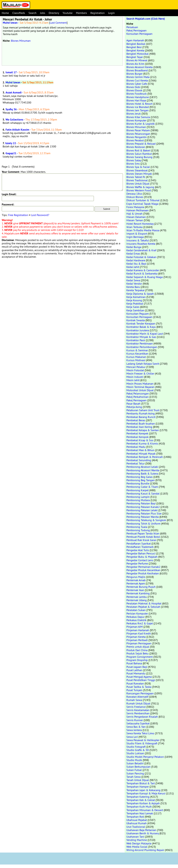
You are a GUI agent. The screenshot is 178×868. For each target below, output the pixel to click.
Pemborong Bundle (138, 483)
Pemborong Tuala (137, 527)
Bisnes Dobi (133, 87)
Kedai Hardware (136, 260)
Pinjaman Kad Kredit (139, 633)
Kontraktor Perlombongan (142, 347)
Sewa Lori (132, 737)
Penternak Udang (137, 600)
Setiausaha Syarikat (138, 723)
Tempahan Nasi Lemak (140, 813)
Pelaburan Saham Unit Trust (143, 410)
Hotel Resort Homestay (140, 224)
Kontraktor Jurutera (138, 330)
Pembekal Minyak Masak (141, 454)
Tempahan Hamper (138, 787)
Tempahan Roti (135, 817)
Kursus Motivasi (136, 360)
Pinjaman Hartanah (138, 630)
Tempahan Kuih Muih (139, 807)
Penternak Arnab (136, 580)
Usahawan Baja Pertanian (141, 830)
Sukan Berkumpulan (138, 767)
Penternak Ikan (135, 590)
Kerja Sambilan (135, 310)
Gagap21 (11, 153)
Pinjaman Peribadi (137, 640)
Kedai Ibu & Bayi (136, 264)
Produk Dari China (137, 650)
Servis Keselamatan (138, 710)
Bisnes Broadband (137, 70)
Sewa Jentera (134, 730)
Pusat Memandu (136, 673)
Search (33, 13)
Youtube (68, 13)
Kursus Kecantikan (137, 354)
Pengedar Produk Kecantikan (143, 570)
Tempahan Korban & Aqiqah (143, 803)
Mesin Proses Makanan (140, 384)
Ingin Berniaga (135, 237)
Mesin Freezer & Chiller (140, 373)
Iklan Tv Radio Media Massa (143, 230)
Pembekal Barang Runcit (141, 417)
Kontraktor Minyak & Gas (141, 337)
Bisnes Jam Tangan (137, 110)
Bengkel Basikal (136, 44)
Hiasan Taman (135, 220)
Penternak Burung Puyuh (141, 587)
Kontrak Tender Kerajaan (141, 323)
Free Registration (18, 215)
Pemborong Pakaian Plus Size (144, 513)
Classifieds (19, 13)
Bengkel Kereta (135, 50)
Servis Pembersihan (138, 713)
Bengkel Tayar (135, 57)
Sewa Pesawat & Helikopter (143, 740)
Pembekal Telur (135, 463)
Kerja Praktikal (135, 304)
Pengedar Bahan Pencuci (141, 553)
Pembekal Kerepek (137, 433)
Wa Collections (14, 120)
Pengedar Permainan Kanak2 (143, 567)
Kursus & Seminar (137, 350)
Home (5, 13)
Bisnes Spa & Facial (138, 167)
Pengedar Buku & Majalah (142, 557)
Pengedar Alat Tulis (138, 550)
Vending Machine (137, 840)
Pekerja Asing (134, 407)
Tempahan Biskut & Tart (141, 783)
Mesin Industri (135, 377)
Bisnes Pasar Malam (138, 130)
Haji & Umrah (134, 214)
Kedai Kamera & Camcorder (143, 270)
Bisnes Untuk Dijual (138, 184)
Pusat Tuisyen (134, 690)
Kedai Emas (133, 254)
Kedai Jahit (133, 267)
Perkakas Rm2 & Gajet (140, 623)
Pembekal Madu (136, 447)
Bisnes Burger (134, 74)
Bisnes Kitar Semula (138, 117)
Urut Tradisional (136, 827)
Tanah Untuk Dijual (138, 780)
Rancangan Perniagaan (140, 693)
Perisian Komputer (137, 613)
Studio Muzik (134, 760)
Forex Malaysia (135, 207)
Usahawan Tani (135, 837)
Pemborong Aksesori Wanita (143, 470)
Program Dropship (137, 660)
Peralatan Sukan (136, 610)
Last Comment (58, 23)
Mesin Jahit (133, 380)
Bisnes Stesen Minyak (139, 174)
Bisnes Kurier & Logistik (141, 124)
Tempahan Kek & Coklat (141, 800)
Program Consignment (139, 657)
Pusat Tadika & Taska (139, 687)
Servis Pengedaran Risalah (142, 717)
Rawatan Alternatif (137, 697)
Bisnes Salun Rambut (139, 154)
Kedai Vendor (134, 284)
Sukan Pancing (135, 773)
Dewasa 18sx (134, 194)
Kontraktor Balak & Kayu (141, 327)
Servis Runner (135, 720)
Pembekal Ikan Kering (139, 427)
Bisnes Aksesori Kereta (139, 67)
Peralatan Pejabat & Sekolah (143, 607)
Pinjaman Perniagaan (139, 643)
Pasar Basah (133, 404)
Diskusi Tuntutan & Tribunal (143, 200)
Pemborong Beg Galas (139, 477)
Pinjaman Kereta (136, 637)
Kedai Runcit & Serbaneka (142, 273)
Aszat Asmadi (14, 92)
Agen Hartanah (135, 40)
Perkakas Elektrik (136, 620)
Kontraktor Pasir (136, 340)
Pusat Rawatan (135, 683)
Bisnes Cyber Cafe (137, 84)
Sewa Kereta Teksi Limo (140, 733)
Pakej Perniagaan (136, 30)
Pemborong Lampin (138, 497)
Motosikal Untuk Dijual (140, 390)
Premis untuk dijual (138, 647)
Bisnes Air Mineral (137, 60)
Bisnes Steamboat (137, 170)
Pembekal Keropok (137, 437)
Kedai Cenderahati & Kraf (141, 250)
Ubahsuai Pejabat (137, 820)
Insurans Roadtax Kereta (141, 244)
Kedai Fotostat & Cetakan (141, 257)
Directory (54, 13)
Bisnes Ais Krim (135, 64)
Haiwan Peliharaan (137, 210)
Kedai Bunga (134, 247)
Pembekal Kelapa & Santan (143, 430)
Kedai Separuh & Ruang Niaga (145, 277)
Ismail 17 (11, 72)
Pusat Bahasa (134, 663)
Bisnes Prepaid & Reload (141, 144)
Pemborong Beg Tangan (141, 480)
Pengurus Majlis (136, 577)
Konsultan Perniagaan (139, 34)
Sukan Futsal (134, 770)
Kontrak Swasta (136, 320)
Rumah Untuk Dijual (138, 703)
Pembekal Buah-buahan (141, 423)
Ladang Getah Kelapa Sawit (143, 364)
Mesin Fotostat (135, 370)
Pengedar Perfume (137, 563)
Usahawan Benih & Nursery (143, 833)
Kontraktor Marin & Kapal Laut (145, 334)
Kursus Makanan (136, 357)
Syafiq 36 (11, 109)
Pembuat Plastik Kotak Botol (143, 537)
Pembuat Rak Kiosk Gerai (141, 540)
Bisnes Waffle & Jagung (140, 187)
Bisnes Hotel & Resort (139, 104)
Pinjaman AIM (135, 627)
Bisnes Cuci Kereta (137, 80)
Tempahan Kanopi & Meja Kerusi (146, 793)
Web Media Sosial (137, 847)
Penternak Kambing (138, 593)
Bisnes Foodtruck (137, 94)
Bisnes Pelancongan (138, 134)
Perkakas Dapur (135, 617)
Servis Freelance (136, 707)
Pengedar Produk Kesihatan (143, 573)
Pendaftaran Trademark (140, 547)
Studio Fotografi (136, 747)
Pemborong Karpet (137, 490)
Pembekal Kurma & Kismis (142, 443)
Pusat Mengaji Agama (139, 677)
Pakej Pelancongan (138, 393)
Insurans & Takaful (138, 240)
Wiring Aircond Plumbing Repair (145, 850)
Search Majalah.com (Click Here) (146, 19)
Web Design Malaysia (139, 843)
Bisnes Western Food (139, 190)
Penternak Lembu (137, 597)
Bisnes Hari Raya (136, 100)
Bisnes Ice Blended (138, 107)
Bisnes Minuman (21, 41)
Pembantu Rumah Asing (141, 413)
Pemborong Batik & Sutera (142, 474)
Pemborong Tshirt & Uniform (143, 524)
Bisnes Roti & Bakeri (138, 150)
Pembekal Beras (136, 420)
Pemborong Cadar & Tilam (142, 487)
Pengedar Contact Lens (140, 560)
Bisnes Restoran (136, 147)
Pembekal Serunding (139, 460)
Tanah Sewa (133, 777)
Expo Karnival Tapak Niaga (142, 204)
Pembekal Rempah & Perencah (145, 457)
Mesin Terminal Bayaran (140, 387)
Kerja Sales (133, 307)
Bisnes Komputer (136, 120)
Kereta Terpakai (135, 290)
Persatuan (132, 27)
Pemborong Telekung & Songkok (146, 520)
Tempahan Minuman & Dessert (145, 810)
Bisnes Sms (133, 164)
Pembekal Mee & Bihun (140, 450)
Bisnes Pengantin (137, 137)
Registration (98, 13)
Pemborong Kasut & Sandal (143, 493)
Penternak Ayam (136, 583)
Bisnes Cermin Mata (138, 77)
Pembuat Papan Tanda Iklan (143, 533)
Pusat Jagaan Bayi (137, 667)
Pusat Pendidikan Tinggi (141, 680)
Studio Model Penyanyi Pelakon (145, 757)
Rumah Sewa (134, 700)
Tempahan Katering (138, 797)
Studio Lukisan (135, 753)
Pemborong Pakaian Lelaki (142, 510)
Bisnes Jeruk (134, 114)
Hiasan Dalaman (136, 217)
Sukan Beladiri (135, 763)
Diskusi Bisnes (135, 197)
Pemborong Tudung (138, 530)
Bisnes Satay (134, 160)
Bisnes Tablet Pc (136, 177)
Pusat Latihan (134, 670)
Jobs (43, 13)
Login (111, 13)
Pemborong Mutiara (138, 500)
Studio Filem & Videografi (142, 743)
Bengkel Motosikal (137, 54)
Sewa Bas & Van (136, 727)
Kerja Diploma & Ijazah (140, 294)
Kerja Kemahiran (136, 297)
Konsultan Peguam (138, 314)
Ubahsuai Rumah (137, 823)
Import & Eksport (137, 234)
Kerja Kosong (134, 300)
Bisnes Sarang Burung (139, 157)
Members (81, 13)
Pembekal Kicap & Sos (140, 440)
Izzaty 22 (11, 143)
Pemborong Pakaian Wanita (143, 517)
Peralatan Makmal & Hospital (144, 603)
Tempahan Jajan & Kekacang (143, 790)
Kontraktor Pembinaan (140, 343)
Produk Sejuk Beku (137, 653)
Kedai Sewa (133, 280)
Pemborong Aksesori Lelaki (142, 467)
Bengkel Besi (134, 47)
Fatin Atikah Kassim (17, 130)
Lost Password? (40, 215)
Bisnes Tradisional (137, 180)
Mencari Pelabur (136, 367)
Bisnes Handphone (138, 97)
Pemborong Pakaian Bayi (141, 503)
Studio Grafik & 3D (138, 750)
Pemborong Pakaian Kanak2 (143, 507)
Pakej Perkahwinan (137, 397)
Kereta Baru (133, 287)
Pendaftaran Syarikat (139, 543)
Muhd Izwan (10, 23)
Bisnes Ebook (134, 90)
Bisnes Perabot (135, 140)
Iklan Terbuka (134, 227)
